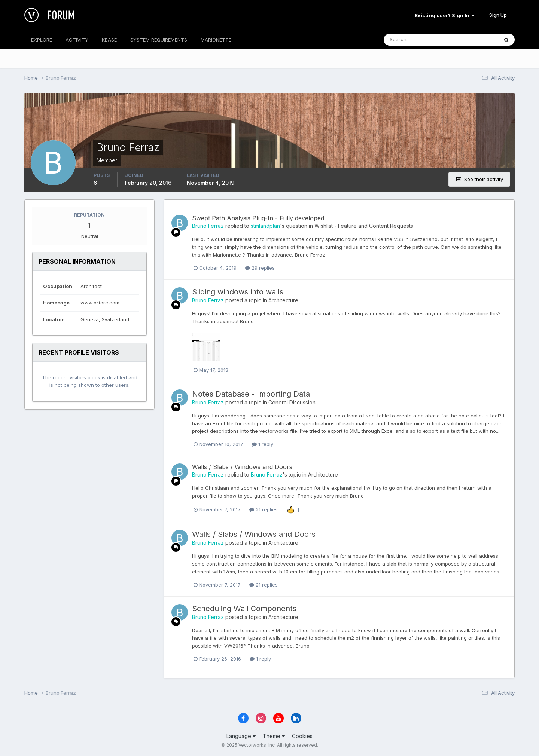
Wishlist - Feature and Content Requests (364, 226)
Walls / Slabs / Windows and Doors (242, 467)
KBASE (109, 40)
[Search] (417, 40)
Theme (274, 736)
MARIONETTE (216, 40)
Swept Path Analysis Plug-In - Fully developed (258, 218)
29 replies (260, 268)
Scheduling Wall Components (244, 609)
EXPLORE (42, 40)
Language (241, 736)
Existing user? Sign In (445, 15)
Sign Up (498, 15)
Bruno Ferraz (208, 226)
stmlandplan (265, 226)
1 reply (263, 444)
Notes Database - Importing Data (251, 394)
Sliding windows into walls (238, 292)
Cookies (302, 736)
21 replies (264, 509)
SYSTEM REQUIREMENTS (159, 40)
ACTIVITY (77, 40)
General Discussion (292, 402)
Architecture (283, 300)
